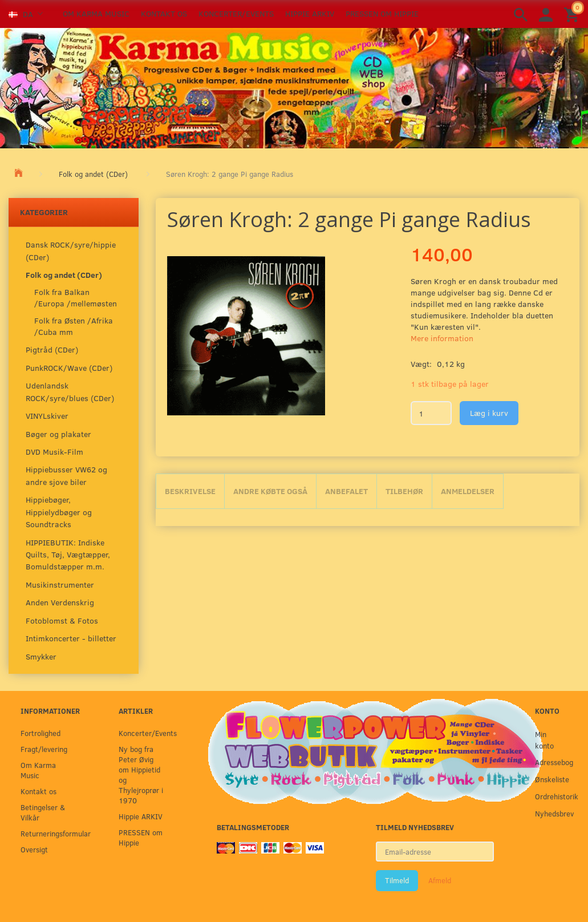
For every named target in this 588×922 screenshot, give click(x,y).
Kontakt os (164, 13)
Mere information (442, 338)
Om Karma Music (96, 13)
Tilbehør (404, 491)
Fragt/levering (44, 749)
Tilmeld (397, 880)
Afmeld (440, 880)
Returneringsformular (46, 833)
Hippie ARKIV (310, 13)
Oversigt (34, 849)
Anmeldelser (468, 491)
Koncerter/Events (236, 13)
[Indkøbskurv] (573, 14)
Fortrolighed (40, 733)
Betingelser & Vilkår (43, 812)
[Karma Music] (294, 87)
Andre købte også (270, 491)
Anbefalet (346, 491)
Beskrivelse (190, 491)
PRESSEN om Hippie (382, 13)
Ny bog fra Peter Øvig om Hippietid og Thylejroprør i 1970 (141, 775)
